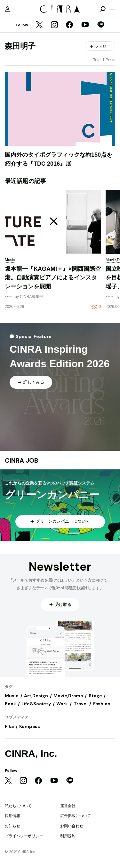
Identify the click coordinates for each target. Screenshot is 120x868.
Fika (9, 726)
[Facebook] (69, 25)
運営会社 (68, 806)
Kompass (30, 726)
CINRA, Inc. (31, 753)
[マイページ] (8, 9)
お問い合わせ (72, 826)
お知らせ (12, 826)
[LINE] (101, 25)
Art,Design (36, 696)
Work (62, 704)
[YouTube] (85, 25)
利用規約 (68, 836)
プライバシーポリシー (24, 836)
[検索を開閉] (103, 9)
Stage (95, 696)
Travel (81, 704)
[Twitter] (39, 25)
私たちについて (18, 806)
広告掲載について (76, 816)
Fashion (102, 704)
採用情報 (12, 816)
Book (10, 704)
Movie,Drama (68, 696)
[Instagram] (54, 25)
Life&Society (36, 704)
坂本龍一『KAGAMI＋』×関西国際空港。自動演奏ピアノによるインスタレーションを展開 (53, 278)
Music (12, 696)
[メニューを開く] (112, 9)
